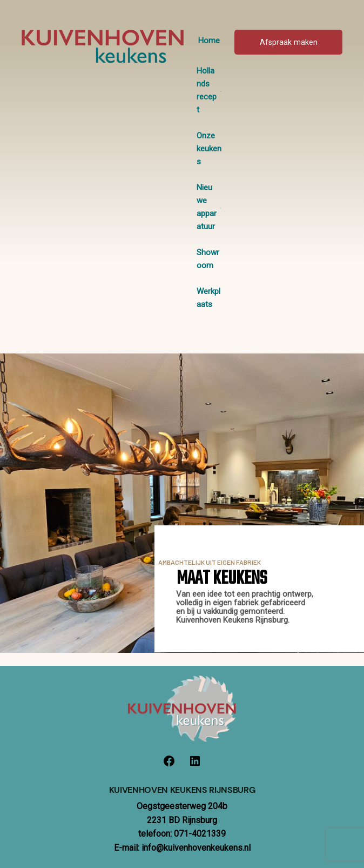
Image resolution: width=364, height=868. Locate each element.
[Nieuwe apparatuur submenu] (221, 207)
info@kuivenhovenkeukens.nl (196, 848)
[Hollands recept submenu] (221, 91)
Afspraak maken (289, 42)
